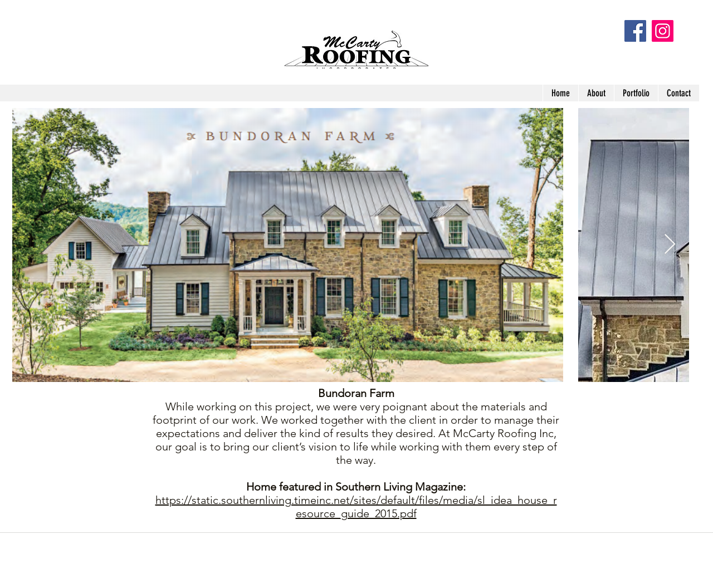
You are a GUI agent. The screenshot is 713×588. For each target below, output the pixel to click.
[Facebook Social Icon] (635, 31)
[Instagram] (663, 31)
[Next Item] (670, 245)
